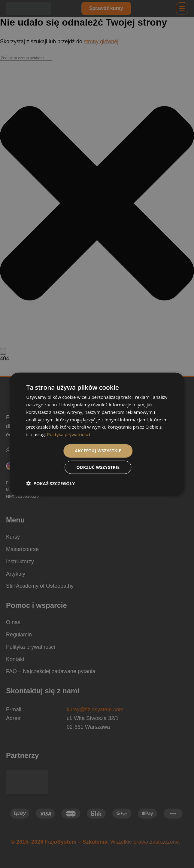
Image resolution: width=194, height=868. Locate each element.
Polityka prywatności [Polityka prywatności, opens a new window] (69, 434)
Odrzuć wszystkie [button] (98, 467)
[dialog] (97, 434)
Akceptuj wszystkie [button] (98, 451)
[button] (50, 483)
